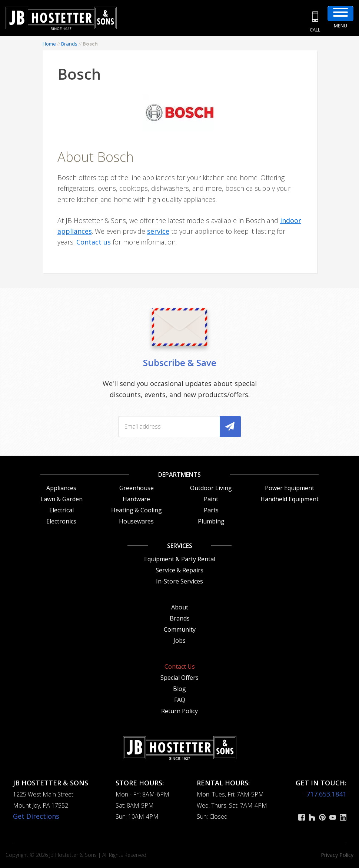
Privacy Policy (337, 855)
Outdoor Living (211, 488)
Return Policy (179, 711)
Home (49, 44)
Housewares (136, 521)
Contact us (94, 242)
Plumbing (211, 521)
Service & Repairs (179, 570)
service (158, 231)
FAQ (180, 700)
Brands (69, 44)
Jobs (179, 641)
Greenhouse (137, 488)
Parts (211, 510)
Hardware (136, 499)
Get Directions (36, 816)
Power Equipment (290, 488)
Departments (179, 475)
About (180, 607)
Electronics (61, 521)
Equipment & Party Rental (180, 559)
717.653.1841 (326, 794)
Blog (179, 689)
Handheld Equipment (290, 499)
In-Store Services (179, 581)
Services (180, 546)
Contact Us (180, 666)
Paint (211, 499)
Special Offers (179, 678)
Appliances (61, 488)
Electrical (62, 510)
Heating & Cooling (137, 510)
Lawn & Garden (62, 499)
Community (180, 629)
